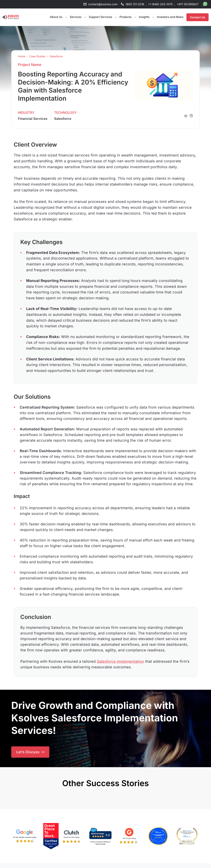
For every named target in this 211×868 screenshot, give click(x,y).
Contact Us (198, 17)
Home (22, 57)
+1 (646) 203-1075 (160, 4)
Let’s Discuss (30, 752)
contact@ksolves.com (103, 4)
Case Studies (37, 57)
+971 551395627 (188, 4)
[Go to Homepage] (11, 17)
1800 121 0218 (135, 4)
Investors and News (170, 17)
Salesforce (56, 57)
